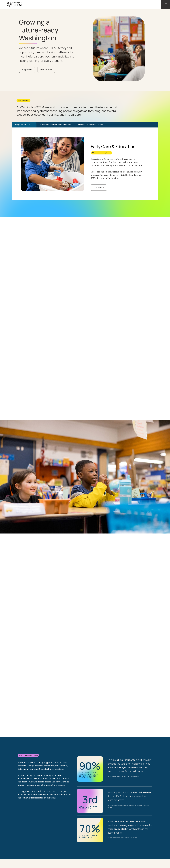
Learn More (99, 187)
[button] (166, 4)
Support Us (27, 70)
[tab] (24, 125)
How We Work (46, 70)
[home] (11, 4)
